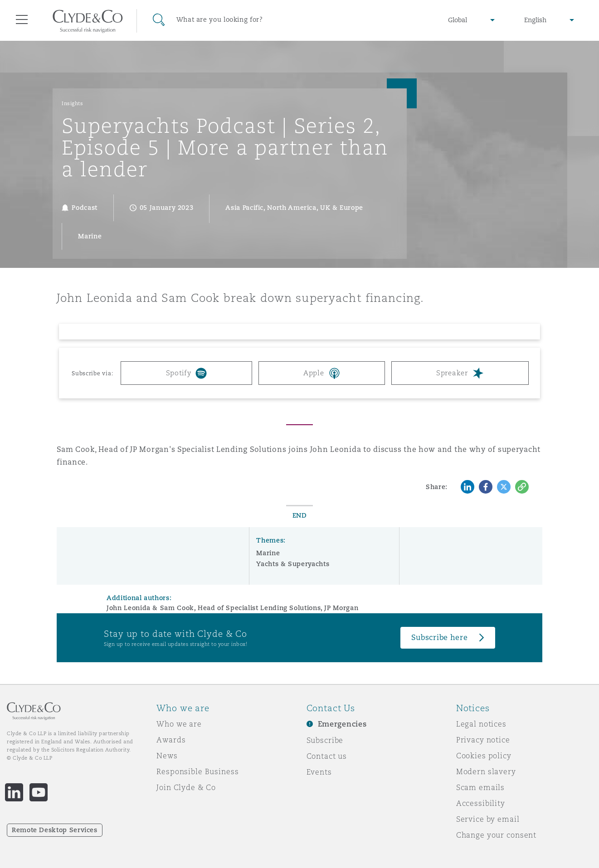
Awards (171, 740)
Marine (268, 553)
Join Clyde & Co (186, 787)
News (167, 756)
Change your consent (496, 835)
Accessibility (481, 803)
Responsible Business (197, 771)
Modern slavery (486, 771)
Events (319, 772)
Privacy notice (483, 740)
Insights (72, 103)
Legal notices (481, 724)
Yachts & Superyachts (293, 564)
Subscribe (325, 740)
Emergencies (342, 724)
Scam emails (480, 787)
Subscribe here (439, 638)
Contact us (327, 756)
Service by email (488, 819)
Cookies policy (484, 756)
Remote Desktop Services (55, 830)
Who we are (179, 724)
